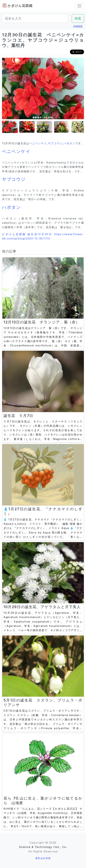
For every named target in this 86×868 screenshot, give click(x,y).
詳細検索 (78, 26)
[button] (10, 127)
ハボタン (69, 143)
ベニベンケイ (38, 143)
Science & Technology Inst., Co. (43, 847)
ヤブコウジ (55, 143)
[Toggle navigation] (79, 6)
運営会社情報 (43, 858)
